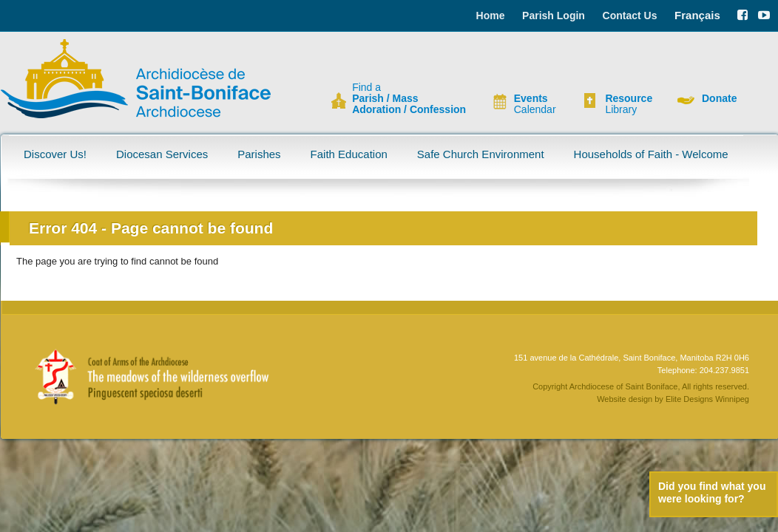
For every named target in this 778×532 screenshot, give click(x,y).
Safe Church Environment (481, 154)
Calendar (535, 104)
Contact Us (630, 16)
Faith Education (349, 154)
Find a (409, 99)
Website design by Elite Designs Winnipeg (673, 399)
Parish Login (554, 16)
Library (629, 104)
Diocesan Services (162, 154)
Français (697, 15)
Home (491, 16)
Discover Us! (55, 154)
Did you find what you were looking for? (712, 492)
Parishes (259, 154)
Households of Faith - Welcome (651, 154)
